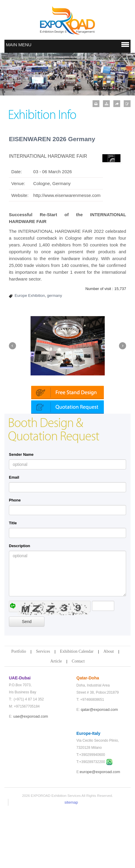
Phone (15, 559)
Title (13, 582)
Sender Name (21, 514)
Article (56, 720)
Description (20, 605)
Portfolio (19, 711)
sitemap (71, 862)
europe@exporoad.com (100, 831)
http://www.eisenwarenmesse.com (67, 195)
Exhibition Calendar (77, 711)
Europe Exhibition (30, 296)
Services (43, 711)
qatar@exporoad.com (99, 769)
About (109, 711)
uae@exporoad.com (31, 776)
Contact (78, 720)
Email (14, 537)
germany (54, 296)
